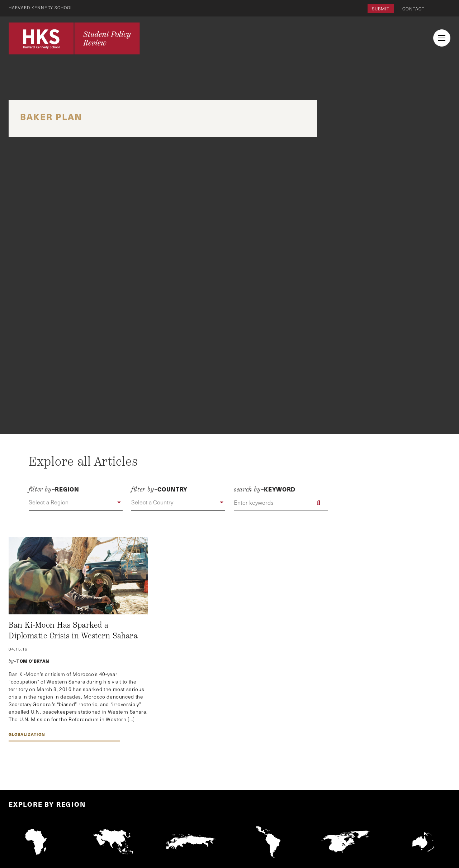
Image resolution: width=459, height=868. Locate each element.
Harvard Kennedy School (42, 8)
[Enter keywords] (281, 503)
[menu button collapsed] (442, 38)
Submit (381, 9)
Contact (413, 9)
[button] (76, 503)
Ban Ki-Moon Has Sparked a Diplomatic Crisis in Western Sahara (73, 630)
